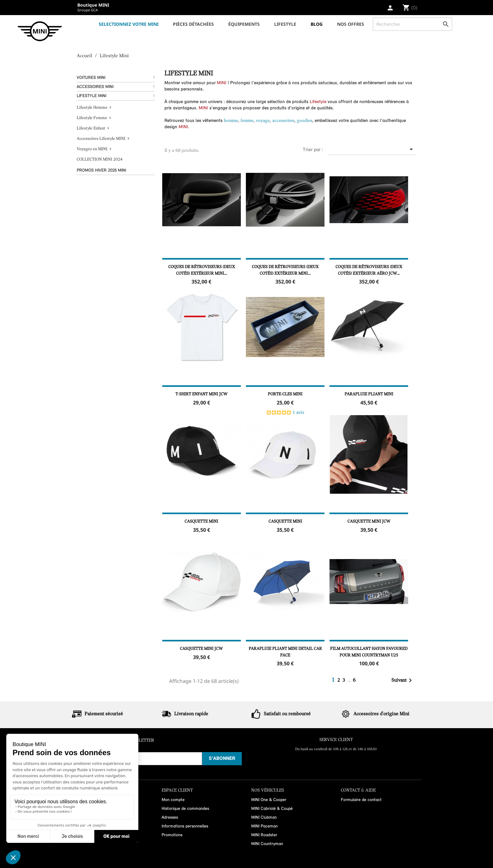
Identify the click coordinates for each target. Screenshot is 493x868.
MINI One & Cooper (269, 800)
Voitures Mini (91, 78)
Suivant (403, 680)
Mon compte (173, 800)
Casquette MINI (201, 522)
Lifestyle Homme (92, 108)
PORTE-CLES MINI (285, 394)
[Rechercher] (413, 24)
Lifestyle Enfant (91, 128)
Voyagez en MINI (92, 149)
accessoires (283, 121)
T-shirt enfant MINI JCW (202, 394)
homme (231, 121)
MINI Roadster (264, 835)
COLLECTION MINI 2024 (100, 159)
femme (247, 121)
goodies (305, 121)
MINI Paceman (264, 826)
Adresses (170, 818)
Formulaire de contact (361, 800)
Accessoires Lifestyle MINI (101, 139)
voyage (263, 121)
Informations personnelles (185, 826)
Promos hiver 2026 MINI (101, 170)
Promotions (172, 835)
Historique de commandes (185, 809)
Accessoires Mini (95, 87)
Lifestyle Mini (91, 96)
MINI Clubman (264, 818)
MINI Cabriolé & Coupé (272, 809)
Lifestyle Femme (92, 118)
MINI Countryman (267, 844)
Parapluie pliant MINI (369, 394)
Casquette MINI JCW (369, 522)
